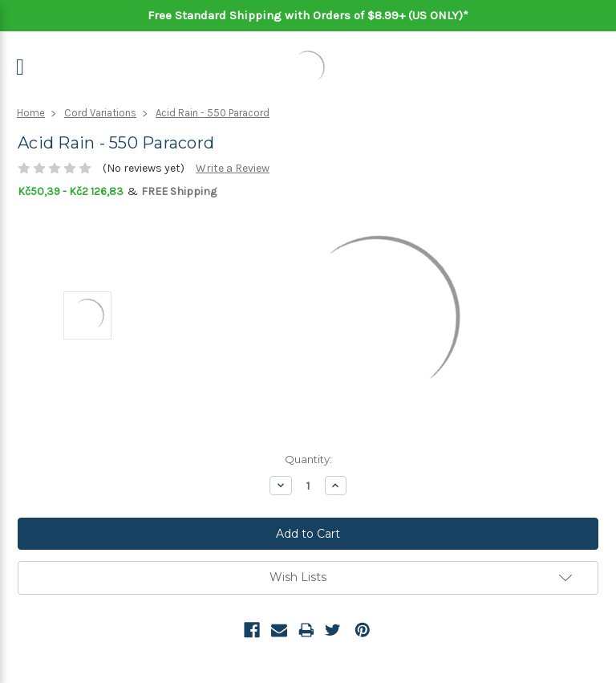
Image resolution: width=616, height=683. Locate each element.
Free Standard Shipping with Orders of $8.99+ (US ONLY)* (308, 15)
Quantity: (308, 459)
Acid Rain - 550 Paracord (213, 113)
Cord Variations (100, 113)
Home (31, 113)
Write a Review (233, 168)
